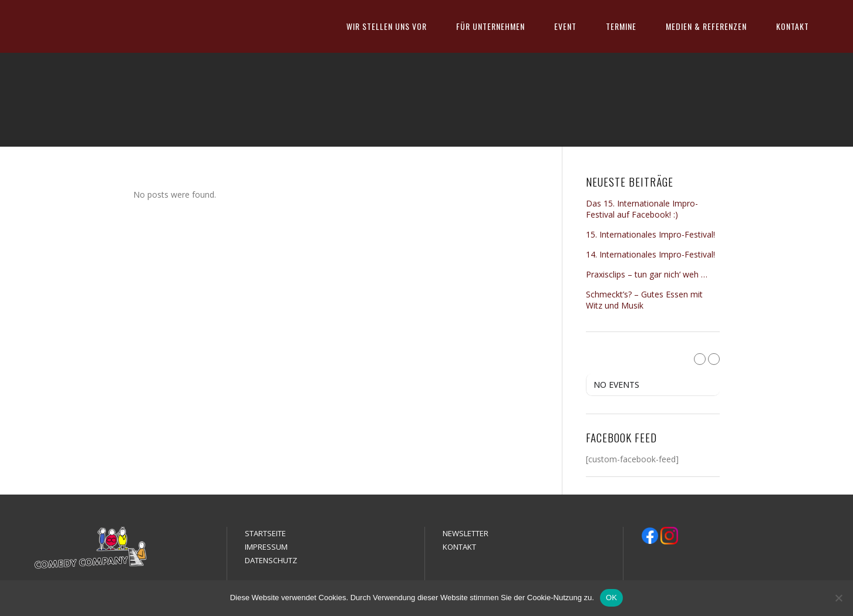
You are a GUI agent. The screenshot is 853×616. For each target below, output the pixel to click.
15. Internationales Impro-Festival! (650, 234)
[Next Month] (714, 359)
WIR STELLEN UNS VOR (387, 26)
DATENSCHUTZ (271, 560)
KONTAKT (793, 26)
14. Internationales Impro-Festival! (650, 254)
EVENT (565, 26)
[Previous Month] (700, 359)
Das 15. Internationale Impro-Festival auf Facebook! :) (642, 209)
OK (611, 598)
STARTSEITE (265, 533)
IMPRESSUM (266, 547)
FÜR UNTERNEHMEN (490, 26)
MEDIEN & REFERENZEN (706, 26)
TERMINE (621, 26)
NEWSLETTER (466, 533)
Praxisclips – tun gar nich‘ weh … (647, 274)
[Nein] (838, 598)
